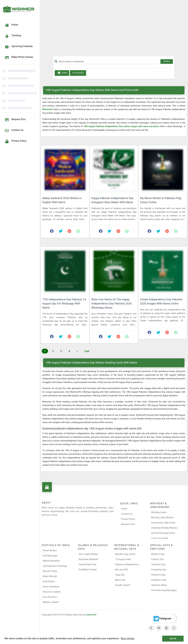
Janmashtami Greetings (55, 566)
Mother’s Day (158, 554)
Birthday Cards (159, 512)
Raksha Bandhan (51, 561)
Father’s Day (157, 559)
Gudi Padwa (49, 581)
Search (167, 61)
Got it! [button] (173, 639)
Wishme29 (48, 109)
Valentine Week (159, 585)
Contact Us (127, 514)
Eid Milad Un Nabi (88, 570)
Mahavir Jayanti (51, 602)
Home (62, 73)
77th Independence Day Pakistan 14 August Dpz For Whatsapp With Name (64, 303)
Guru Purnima (50, 597)
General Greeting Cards (163, 533)
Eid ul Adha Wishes (89, 554)
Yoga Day (120, 575)
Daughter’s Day (159, 580)
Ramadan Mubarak (89, 559)
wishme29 (91, 615)
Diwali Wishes (50, 550)
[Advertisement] (114, 29)
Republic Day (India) (125, 554)
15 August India (123, 559)
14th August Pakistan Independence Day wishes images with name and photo (121, 126)
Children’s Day (158, 575)
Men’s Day (120, 580)
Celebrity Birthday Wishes (164, 528)
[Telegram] (162, 619)
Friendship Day (159, 570)
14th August (78, 73)
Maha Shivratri (50, 576)
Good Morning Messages (164, 590)
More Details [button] (128, 638)
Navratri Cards (50, 571)
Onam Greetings (51, 587)
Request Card (128, 524)
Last (87, 351)
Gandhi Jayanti (123, 585)
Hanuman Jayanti (52, 592)
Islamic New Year (88, 564)
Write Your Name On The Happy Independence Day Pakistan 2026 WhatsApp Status (112, 303)
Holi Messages (50, 556)
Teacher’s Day (158, 564)
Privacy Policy (128, 519)
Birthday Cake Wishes (162, 518)
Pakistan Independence (127, 564)
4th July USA (121, 570)
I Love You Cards (160, 538)
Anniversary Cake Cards (163, 523)
